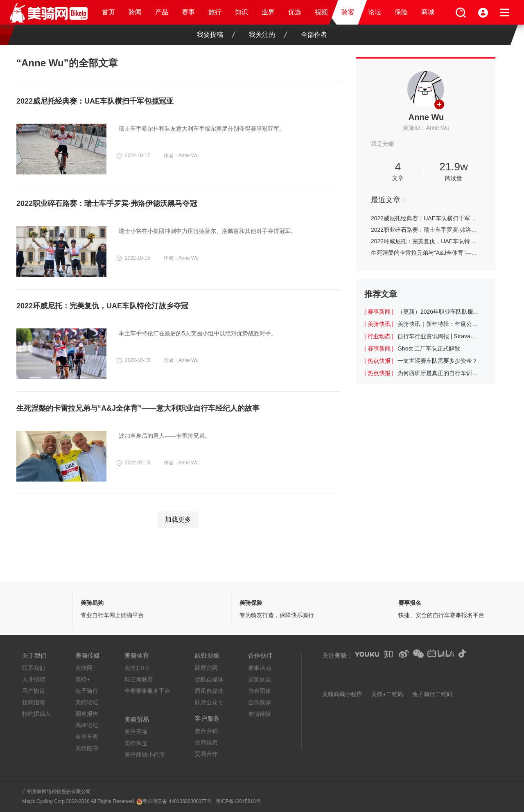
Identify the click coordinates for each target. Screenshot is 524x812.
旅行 (215, 12)
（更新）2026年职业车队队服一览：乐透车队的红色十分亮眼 (438, 312)
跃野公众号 (209, 702)
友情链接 (260, 714)
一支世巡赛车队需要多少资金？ (438, 361)
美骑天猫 (136, 732)
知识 (242, 12)
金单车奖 (87, 737)
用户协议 (34, 691)
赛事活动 (260, 668)
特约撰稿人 (36, 714)
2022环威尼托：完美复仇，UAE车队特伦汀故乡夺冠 (426, 241)
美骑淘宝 (136, 743)
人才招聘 (34, 679)
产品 (162, 12)
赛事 (188, 12)
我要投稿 (216, 35)
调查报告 (87, 714)
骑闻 (135, 12)
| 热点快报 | (379, 361)
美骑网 (84, 668)
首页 (108, 12)
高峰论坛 (87, 725)
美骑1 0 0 (137, 668)
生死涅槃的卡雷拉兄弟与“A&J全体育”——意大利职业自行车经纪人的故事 (426, 253)
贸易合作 (206, 754)
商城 (428, 12)
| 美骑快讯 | (379, 324)
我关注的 (268, 35)
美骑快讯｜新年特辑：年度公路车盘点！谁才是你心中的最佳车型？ (438, 324)
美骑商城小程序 (145, 755)
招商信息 (206, 742)
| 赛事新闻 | (379, 312)
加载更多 (178, 519)
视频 (321, 12)
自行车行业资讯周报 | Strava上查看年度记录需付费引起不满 (438, 336)
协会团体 (260, 691)
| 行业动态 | (379, 336)
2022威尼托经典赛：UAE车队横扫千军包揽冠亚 (426, 218)
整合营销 (206, 731)
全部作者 (314, 35)
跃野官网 (206, 668)
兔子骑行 (87, 691)
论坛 (375, 12)
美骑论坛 (87, 702)
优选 (295, 12)
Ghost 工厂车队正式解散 (429, 348)
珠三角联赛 (139, 679)
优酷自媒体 (209, 679)
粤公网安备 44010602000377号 (177, 801)
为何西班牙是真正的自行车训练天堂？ (438, 373)
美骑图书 (87, 748)
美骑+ (83, 679)
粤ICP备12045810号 (238, 801)
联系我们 (34, 668)
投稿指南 (34, 702)
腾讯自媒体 (209, 691)
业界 (268, 12)
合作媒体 (260, 702)
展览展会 (260, 679)
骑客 (348, 12)
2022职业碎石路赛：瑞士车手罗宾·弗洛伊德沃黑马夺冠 (426, 230)
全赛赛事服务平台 (147, 691)
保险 (401, 12)
